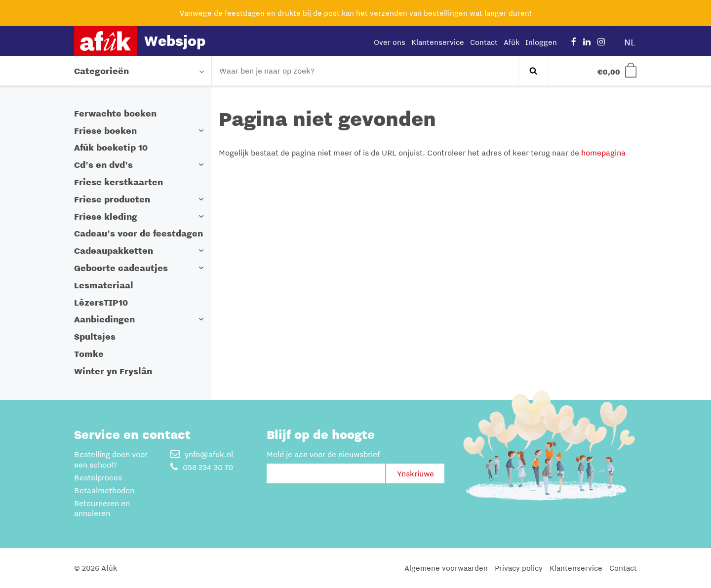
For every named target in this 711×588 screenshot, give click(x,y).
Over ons (390, 42)
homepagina (603, 153)
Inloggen (541, 42)
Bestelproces (98, 477)
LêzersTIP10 (101, 302)
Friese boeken (105, 131)
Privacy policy (519, 568)
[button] (201, 131)
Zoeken (533, 71)
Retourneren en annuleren (102, 508)
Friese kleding (106, 216)
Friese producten (112, 199)
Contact (484, 42)
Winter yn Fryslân (113, 371)
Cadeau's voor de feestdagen (138, 233)
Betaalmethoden (104, 490)
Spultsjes (95, 336)
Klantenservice (438, 42)
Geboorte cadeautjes (121, 268)
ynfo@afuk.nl (202, 454)
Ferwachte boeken (115, 113)
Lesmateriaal (104, 285)
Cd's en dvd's (103, 165)
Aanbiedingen (104, 319)
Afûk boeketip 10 (111, 147)
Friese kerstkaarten (118, 182)
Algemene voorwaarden (446, 568)
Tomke (89, 354)
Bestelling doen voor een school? (111, 459)
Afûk (512, 42)
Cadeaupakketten (114, 251)
